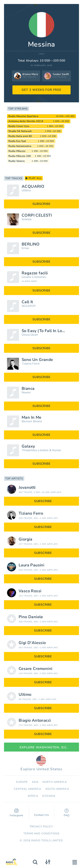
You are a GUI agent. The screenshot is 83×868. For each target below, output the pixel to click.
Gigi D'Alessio (32, 643)
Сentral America (28, 789)
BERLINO (31, 244)
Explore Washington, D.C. (41, 747)
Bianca (28, 389)
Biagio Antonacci (35, 720)
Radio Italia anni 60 (20, 136)
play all (34, 178)
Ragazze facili (35, 273)
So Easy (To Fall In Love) (45, 331)
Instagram (16, 813)
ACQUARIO (33, 187)
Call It (27, 302)
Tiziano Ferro (31, 364)
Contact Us (41, 813)
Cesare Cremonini (34, 277)
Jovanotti (27, 488)
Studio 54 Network (20, 131)
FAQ (67, 813)
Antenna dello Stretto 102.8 (26, 121)
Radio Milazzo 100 (20, 156)
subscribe (41, 204)
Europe (22, 782)
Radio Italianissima (20, 146)
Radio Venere (17, 161)
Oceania (49, 796)
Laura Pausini (31, 565)
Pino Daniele (31, 617)
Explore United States (41, 763)
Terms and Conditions (42, 834)
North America (55, 782)
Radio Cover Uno (19, 126)
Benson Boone (32, 421)
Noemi (26, 392)
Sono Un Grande (37, 360)
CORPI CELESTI (37, 215)
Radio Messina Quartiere (23, 116)
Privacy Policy (42, 827)
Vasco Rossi (30, 591)
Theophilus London (35, 450)
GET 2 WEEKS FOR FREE (41, 90)
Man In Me (32, 417)
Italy (42, 54)
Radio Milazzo (17, 151)
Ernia (25, 248)
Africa (33, 796)
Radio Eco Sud (17, 141)
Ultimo (26, 190)
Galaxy (28, 446)
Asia (35, 782)
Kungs (57, 450)
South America (57, 789)
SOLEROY (29, 306)
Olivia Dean (30, 335)
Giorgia (27, 219)
